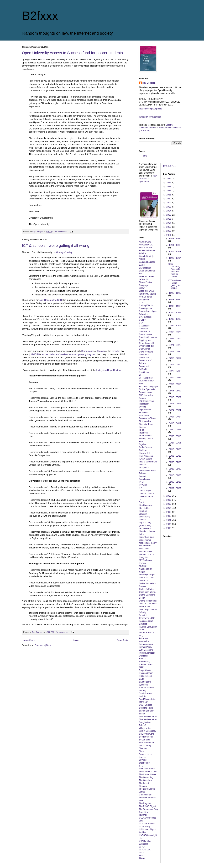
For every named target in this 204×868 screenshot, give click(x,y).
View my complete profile (151, 109)
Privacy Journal (146, 644)
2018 (169, 207)
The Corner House (148, 774)
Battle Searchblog (147, 271)
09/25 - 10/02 (175, 326)
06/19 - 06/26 (175, 378)
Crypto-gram (145, 340)
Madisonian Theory (148, 543)
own (94, 354)
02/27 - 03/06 (175, 443)
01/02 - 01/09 (175, 488)
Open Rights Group (148, 609)
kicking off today (64, 252)
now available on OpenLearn (148, 179)
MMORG (35, 354)
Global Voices (145, 447)
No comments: (61, 232)
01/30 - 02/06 (175, 462)
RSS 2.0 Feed (170, 166)
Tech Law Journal (147, 769)
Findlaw (143, 427)
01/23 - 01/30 (175, 469)
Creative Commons (148, 337)
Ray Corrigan (149, 83)
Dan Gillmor (145, 349)
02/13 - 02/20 (175, 449)
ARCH (142, 259)
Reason (143, 659)
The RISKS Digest (147, 806)
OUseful (143, 615)
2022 (169, 191)
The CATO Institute (148, 772)
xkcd (141, 856)
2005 (169, 516)
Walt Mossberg (146, 650)
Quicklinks (144, 656)
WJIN (142, 853)
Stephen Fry (145, 763)
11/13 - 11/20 (175, 300)
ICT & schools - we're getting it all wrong (56, 246)
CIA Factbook (145, 317)
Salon (142, 679)
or (43, 354)
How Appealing (146, 456)
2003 (169, 524)
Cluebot (143, 320)
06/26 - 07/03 (175, 371)
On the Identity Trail (148, 601)
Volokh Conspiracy (148, 731)
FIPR (141, 430)
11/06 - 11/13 (175, 306)
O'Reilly (143, 612)
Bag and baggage (147, 262)
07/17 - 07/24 (175, 352)
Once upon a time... (148, 592)
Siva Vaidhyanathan (148, 716)
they (89, 354)
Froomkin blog (146, 436)
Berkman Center (147, 276)
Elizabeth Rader (146, 381)
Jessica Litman (146, 497)
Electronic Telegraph (148, 387)
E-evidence (144, 372)
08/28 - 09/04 (175, 339)
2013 (169, 227)
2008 (169, 504)
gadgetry (82, 354)
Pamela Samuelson (148, 627)
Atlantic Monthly (146, 256)
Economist (144, 366)
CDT (141, 302)
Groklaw (143, 450)
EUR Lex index (146, 395)
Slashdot (143, 748)
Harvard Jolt (145, 453)
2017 (169, 211)
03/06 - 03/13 (175, 436)
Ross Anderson (146, 673)
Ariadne (143, 253)
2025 (169, 179)
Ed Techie (144, 369)
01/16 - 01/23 (175, 475)
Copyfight (143, 329)
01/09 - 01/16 (175, 482)
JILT (141, 499)
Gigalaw (143, 444)
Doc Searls (144, 355)
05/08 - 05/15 (175, 404)
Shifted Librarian (147, 711)
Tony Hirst (144, 812)
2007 (169, 508)
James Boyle (145, 491)
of (58, 354)
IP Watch (143, 485)
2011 (169, 235)
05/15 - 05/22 (175, 397)
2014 (169, 223)
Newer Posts (29, 640)
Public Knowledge (147, 653)
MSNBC (143, 566)
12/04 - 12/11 (175, 252)
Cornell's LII (145, 331)
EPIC (142, 384)
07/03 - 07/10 (175, 365)
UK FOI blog (145, 827)
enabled (73, 354)
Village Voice (145, 728)
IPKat (142, 482)
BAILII (142, 265)
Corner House (146, 334)
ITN (141, 488)
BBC (141, 274)
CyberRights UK (147, 343)
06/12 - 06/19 (175, 384)
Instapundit (144, 468)
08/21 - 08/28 (175, 345)
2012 (169, 231)
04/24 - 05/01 (175, 410)
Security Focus (146, 737)
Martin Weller (145, 546)
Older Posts (122, 640)
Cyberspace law (146, 346)
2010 (169, 496)
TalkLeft (143, 725)
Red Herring (145, 662)
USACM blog (145, 841)
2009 (169, 500)
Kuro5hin (143, 511)
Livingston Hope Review (109, 370)
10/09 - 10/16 (175, 319)
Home (76, 640)
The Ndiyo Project (147, 575)
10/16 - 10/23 (175, 312)
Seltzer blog (145, 740)
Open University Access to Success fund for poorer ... (174, 270)
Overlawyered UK (147, 618)
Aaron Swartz (145, 242)
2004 (169, 520)
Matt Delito (144, 549)
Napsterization (146, 569)
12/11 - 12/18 (175, 245)
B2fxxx (40, 16)
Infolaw (142, 465)
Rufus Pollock (145, 676)
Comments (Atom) (43, 645)
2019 (169, 203)
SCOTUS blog (146, 705)
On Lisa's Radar (147, 589)
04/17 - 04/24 (175, 417)
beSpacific (144, 279)
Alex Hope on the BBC (50, 300)
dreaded (116, 351)
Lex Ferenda (145, 528)
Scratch (101, 351)
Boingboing (144, 300)
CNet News (144, 326)
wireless (64, 354)
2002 (169, 528)
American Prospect (148, 250)
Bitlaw (142, 288)
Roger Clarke (145, 670)
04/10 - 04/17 (175, 423)
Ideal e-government (148, 462)
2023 (169, 187)
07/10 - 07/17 (175, 358)
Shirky (142, 714)
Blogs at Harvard (147, 291)
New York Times (147, 578)
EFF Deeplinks (146, 378)
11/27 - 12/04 (175, 258)
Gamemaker (88, 351)
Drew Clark (144, 358)
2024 (169, 183)
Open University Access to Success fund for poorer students (72, 53)
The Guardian (145, 780)
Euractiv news (146, 392)
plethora (53, 354)
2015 (169, 219)
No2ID (142, 572)
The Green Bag (146, 777)
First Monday (145, 421)
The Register (145, 803)
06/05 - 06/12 (175, 391)
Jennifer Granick (147, 494)
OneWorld (144, 581)
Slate (141, 751)
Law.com (143, 514)
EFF (141, 375)
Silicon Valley (145, 745)
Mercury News (146, 552)
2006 (169, 512)
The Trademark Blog (148, 809)
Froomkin (143, 433)
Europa (142, 398)
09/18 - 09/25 (175, 332)
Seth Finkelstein (146, 743)
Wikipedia (144, 844)
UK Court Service (147, 824)
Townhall (143, 815)
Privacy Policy (146, 647)
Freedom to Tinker (147, 418)
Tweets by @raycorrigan (150, 117)
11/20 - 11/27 (175, 293)
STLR (142, 766)
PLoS (142, 630)
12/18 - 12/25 (175, 239)
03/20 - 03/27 (175, 430)
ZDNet (142, 858)
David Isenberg (146, 352)
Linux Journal (145, 540)
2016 (169, 215)
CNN (141, 323)
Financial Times (146, 424)
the (46, 354)
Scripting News (146, 708)
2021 (169, 195)
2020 (169, 199)
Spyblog (143, 760)
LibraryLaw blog (146, 537)
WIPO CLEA (145, 850)
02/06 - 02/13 (175, 456)
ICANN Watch (145, 459)
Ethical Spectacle (147, 389)
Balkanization (145, 268)
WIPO (142, 847)
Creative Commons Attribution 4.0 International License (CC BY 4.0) (160, 128)
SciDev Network (146, 734)
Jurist (142, 502)
